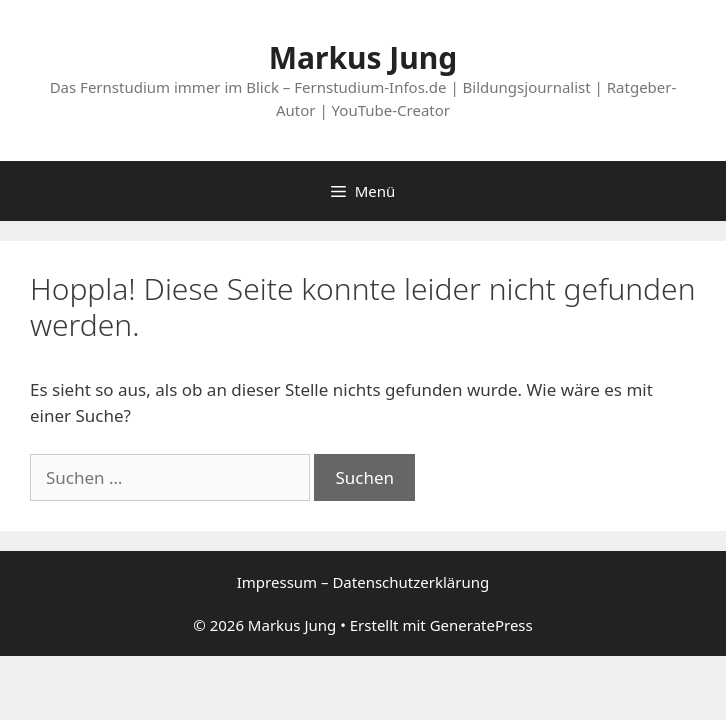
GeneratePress (481, 625)
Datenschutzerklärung (410, 582)
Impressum (277, 582)
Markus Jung (363, 57)
